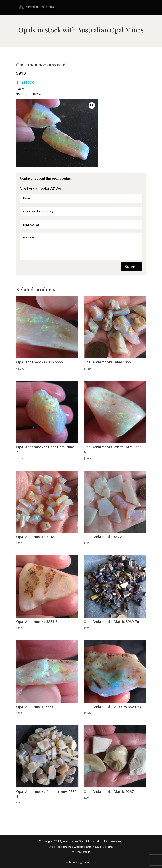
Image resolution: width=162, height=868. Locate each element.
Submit (132, 267)
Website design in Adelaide (81, 862)
